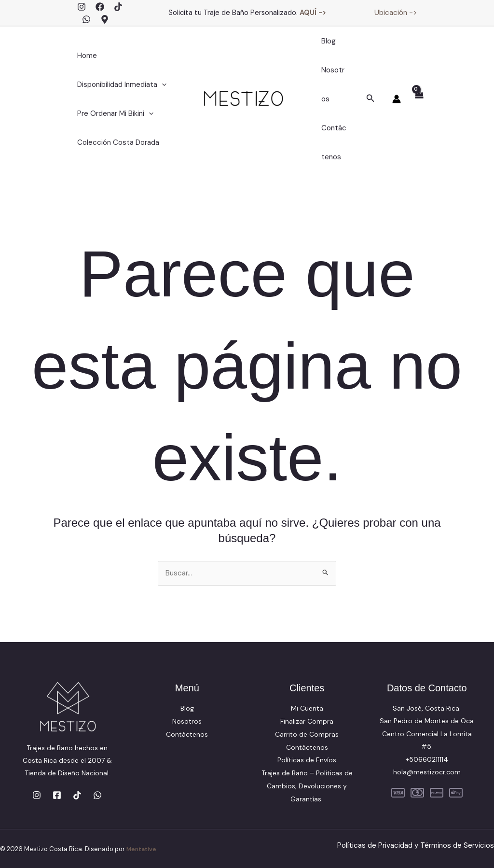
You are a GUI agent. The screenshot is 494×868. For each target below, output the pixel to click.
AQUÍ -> (313, 13)
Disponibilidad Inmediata (119, 84)
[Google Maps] (105, 19)
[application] (159, 84)
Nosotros (333, 84)
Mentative (143, 848)
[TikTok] (118, 7)
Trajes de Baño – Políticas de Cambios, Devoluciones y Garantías (307, 786)
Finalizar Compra (307, 722)
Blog (326, 41)
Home (85, 56)
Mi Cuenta (307, 709)
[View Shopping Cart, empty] (419, 99)
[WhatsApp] (86, 19)
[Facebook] (100, 7)
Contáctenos (333, 142)
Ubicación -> (396, 13)
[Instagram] (82, 7)
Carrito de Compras (307, 734)
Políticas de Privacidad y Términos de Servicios (412, 844)
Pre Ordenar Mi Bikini (113, 113)
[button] (370, 99)
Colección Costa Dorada (116, 142)
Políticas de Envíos (307, 760)
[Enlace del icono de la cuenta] (397, 99)
